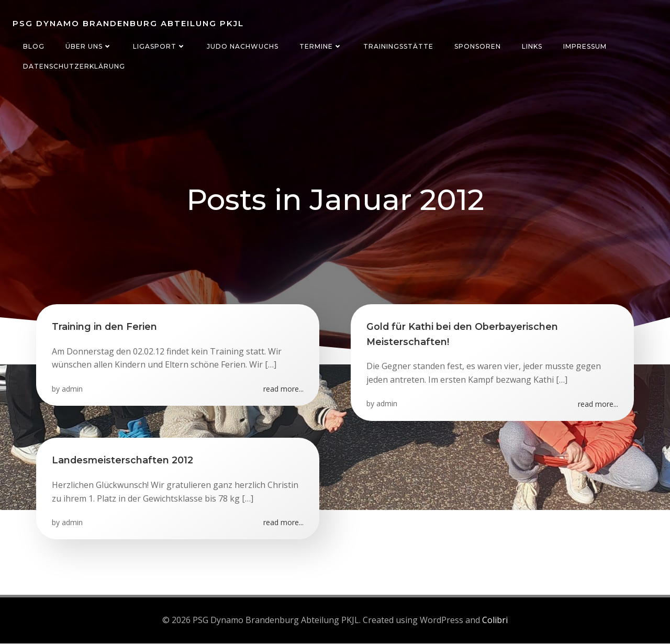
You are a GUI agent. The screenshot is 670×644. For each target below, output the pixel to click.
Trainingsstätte (398, 46)
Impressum (585, 46)
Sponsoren (478, 46)
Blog (34, 46)
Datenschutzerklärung (74, 66)
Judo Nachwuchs (243, 46)
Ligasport (159, 46)
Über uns (89, 46)
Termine (321, 46)
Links (532, 46)
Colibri (495, 620)
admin (72, 389)
